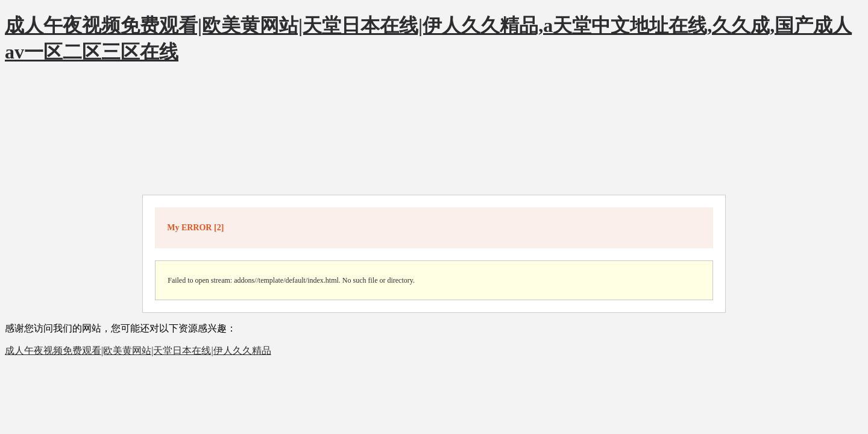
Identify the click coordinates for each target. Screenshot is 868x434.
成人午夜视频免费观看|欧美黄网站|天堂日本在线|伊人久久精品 (138, 351)
